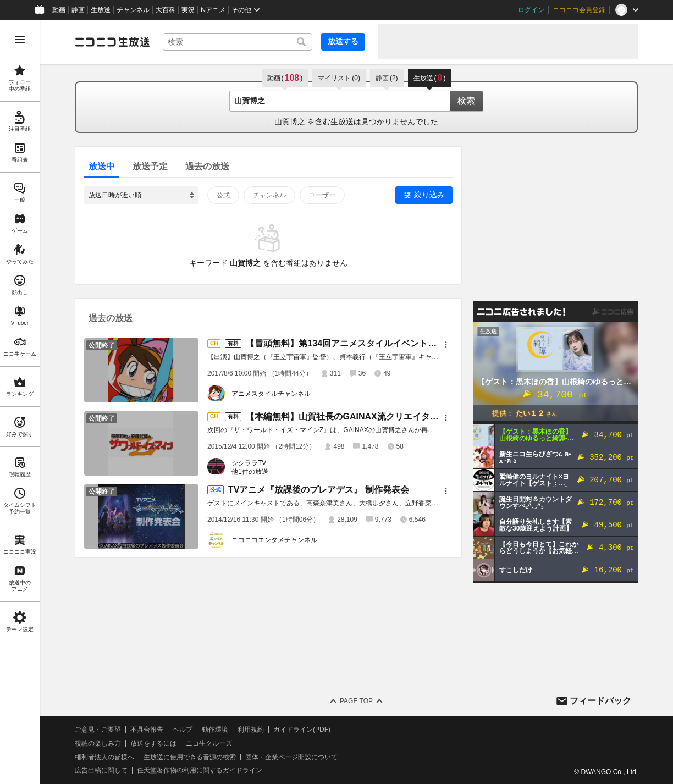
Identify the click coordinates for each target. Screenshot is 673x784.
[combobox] (238, 42)
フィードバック (600, 701)
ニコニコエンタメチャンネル (274, 540)
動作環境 (215, 730)
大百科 (166, 10)
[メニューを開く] (20, 40)
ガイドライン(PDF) (302, 730)
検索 (466, 101)
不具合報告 (147, 730)
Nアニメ (213, 10)
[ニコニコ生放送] (112, 42)
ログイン (531, 10)
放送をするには (153, 743)
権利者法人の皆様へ (104, 757)
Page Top (356, 701)
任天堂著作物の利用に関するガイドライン (200, 770)
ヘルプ (183, 730)
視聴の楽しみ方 (98, 743)
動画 (59, 10)
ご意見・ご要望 (98, 730)
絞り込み (429, 195)
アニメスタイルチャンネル (271, 394)
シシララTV (249, 463)
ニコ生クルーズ (209, 743)
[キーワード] (238, 42)
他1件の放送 (250, 472)
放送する (343, 41)
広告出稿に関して (101, 770)
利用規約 (251, 730)
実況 (188, 10)
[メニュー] (446, 345)
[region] (20, 402)
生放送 (101, 10)
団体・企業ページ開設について (291, 757)
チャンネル (133, 10)
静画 (78, 10)
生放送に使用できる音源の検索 (190, 757)
